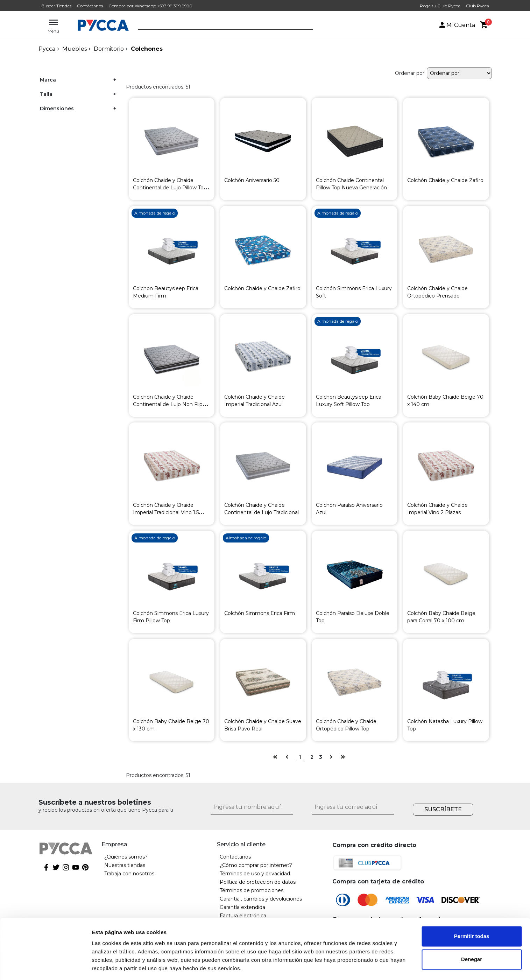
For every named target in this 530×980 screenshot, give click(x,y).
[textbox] (220, 26)
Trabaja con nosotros (129, 874)
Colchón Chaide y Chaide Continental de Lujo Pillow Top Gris (170, 188)
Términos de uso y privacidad (255, 874)
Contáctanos (90, 6)
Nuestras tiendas (125, 865)
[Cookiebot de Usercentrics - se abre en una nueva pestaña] (45, 966)
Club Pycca (478, 6)
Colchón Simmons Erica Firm (260, 613)
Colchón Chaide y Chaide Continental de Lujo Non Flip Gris (168, 404)
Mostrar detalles (112, 966)
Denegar (472, 937)
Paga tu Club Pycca (440, 6)
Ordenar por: (410, 73)
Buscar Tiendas (56, 6)
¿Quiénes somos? (126, 857)
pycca (47, 49)
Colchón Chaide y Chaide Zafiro (445, 180)
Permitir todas (472, 915)
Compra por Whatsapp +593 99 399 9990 (150, 6)
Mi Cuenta (457, 25)
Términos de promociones (252, 890)
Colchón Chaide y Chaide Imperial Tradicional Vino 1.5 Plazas (166, 512)
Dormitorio (109, 49)
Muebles (75, 49)
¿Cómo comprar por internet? (256, 865)
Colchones (147, 49)
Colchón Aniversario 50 (252, 180)
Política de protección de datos (258, 882)
